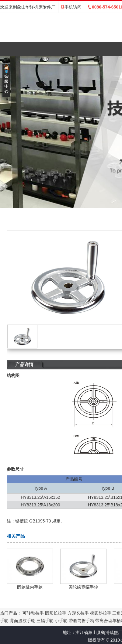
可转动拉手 (33, 613)
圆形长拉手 (56, 613)
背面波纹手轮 (23, 621)
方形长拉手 (78, 613)
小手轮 (61, 621)
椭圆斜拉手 (101, 613)
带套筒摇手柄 (82, 621)
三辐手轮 (45, 621)
